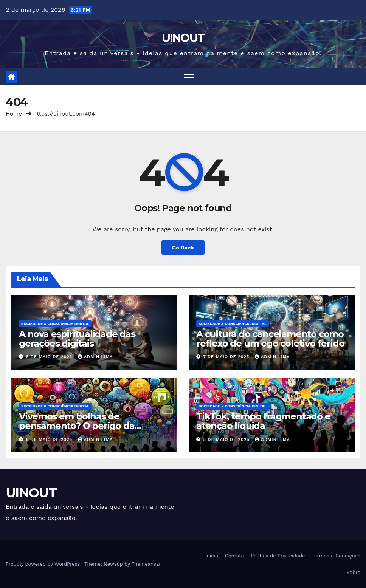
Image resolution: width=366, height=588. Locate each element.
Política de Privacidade (278, 556)
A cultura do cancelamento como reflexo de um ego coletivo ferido (270, 339)
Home (14, 114)
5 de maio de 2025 (227, 440)
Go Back (183, 248)
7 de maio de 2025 (227, 357)
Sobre (353, 572)
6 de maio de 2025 (50, 440)
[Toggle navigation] (189, 77)
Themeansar (146, 564)
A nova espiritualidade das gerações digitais (77, 339)
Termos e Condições (336, 556)
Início (212, 556)
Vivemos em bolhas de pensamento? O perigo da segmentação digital (77, 426)
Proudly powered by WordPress (44, 564)
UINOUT (183, 38)
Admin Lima (95, 357)
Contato (234, 556)
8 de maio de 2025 (50, 357)
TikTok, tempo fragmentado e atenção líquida (263, 421)
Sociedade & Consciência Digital (55, 324)
